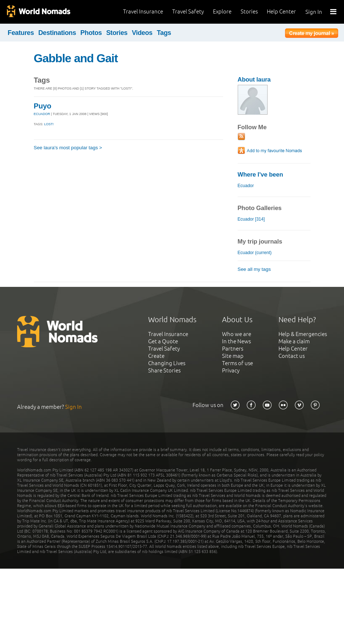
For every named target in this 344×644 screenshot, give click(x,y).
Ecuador (246, 186)
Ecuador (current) (255, 253)
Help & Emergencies (303, 334)
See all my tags (254, 269)
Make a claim (294, 341)
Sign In (314, 12)
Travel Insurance (143, 11)
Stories (249, 11)
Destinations (57, 33)
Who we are (237, 334)
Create (156, 356)
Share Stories (164, 370)
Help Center (281, 11)
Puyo (43, 106)
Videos (142, 33)
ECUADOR (42, 114)
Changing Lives (167, 363)
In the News (236, 341)
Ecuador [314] (251, 219)
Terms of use (238, 363)
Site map (233, 356)
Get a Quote (163, 341)
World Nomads (38, 12)
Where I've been (260, 175)
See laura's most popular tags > (68, 148)
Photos (91, 33)
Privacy (231, 370)
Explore (222, 11)
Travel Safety (188, 11)
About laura (254, 80)
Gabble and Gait (76, 58)
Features (21, 33)
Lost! (49, 124)
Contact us (292, 356)
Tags (164, 33)
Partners (233, 349)
